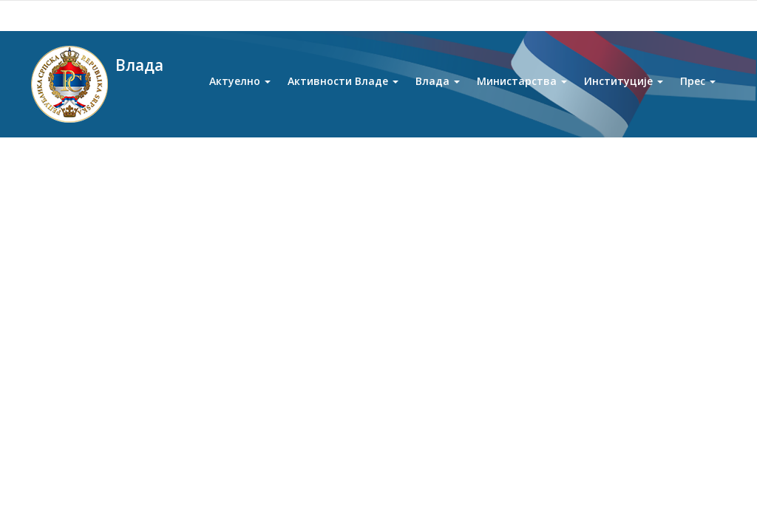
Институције (624, 88)
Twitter (153, 15)
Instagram (186, 15)
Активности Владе (343, 88)
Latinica (498, 16)
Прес (698, 88)
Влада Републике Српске (155, 161)
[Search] (647, 16)
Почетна (70, 161)
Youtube (88, 15)
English (541, 16)
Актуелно (240, 88)
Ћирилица (445, 16)
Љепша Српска (79, 424)
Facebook (121, 15)
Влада (438, 88)
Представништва (85, 454)
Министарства (522, 88)
